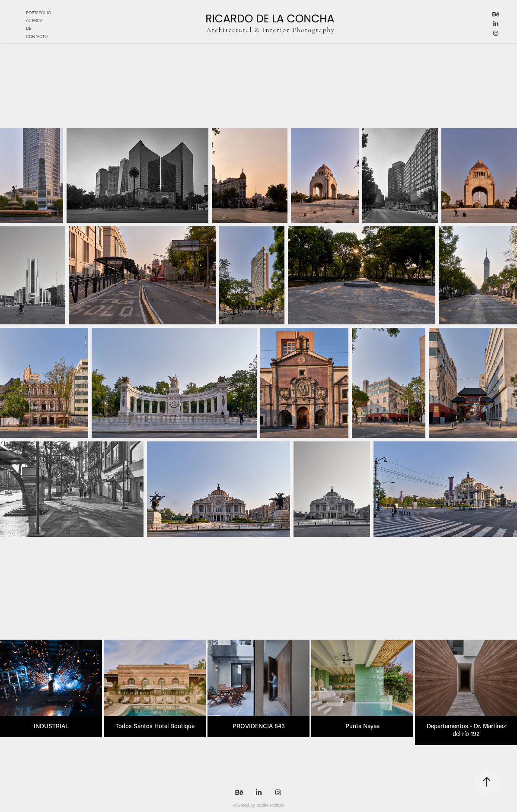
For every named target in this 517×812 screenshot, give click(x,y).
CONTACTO (37, 36)
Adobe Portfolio (270, 805)
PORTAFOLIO (38, 13)
